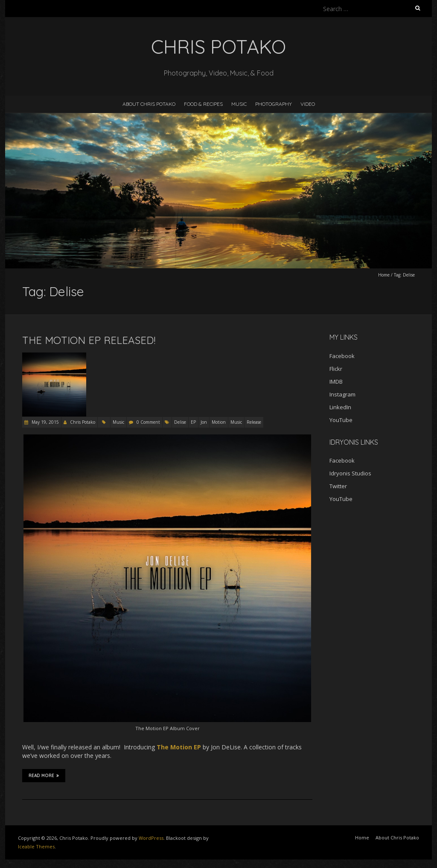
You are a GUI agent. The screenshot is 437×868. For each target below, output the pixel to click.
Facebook (342, 356)
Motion (219, 422)
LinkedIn (340, 407)
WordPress (151, 838)
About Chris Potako (149, 104)
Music (239, 104)
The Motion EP (179, 747)
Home (384, 275)
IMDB (336, 382)
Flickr (336, 369)
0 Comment (148, 422)
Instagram (342, 394)
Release (254, 422)
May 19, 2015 (45, 422)
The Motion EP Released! (89, 340)
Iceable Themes (36, 846)
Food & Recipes (203, 104)
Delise (180, 422)
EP (193, 422)
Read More (44, 775)
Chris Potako (83, 422)
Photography (274, 104)
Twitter (338, 486)
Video (308, 104)
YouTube (341, 420)
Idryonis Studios (350, 473)
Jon (204, 422)
